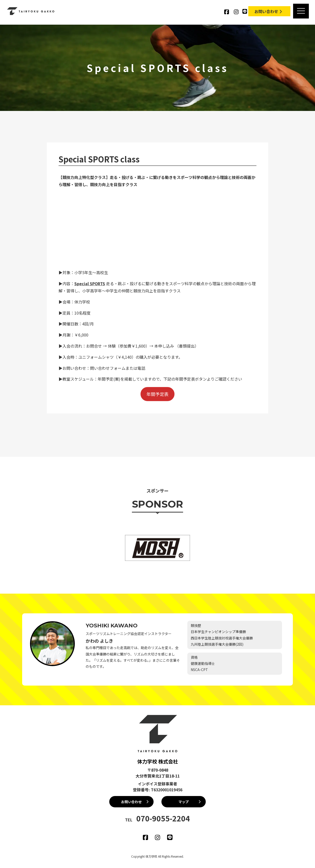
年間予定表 (157, 394)
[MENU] (301, 11)
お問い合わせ (269, 11)
